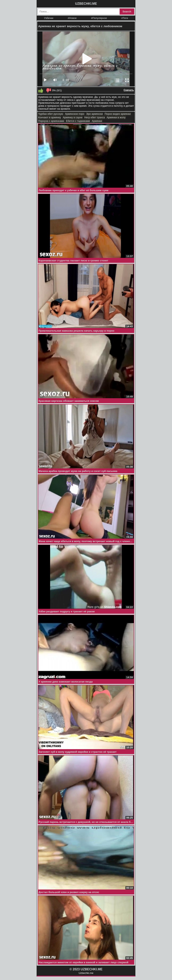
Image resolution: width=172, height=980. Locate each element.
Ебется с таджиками (78, 121)
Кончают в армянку (49, 117)
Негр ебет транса (94, 117)
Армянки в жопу (116, 117)
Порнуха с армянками (51, 121)
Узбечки (49, 18)
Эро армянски (94, 114)
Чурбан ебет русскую (51, 114)
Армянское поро (75, 114)
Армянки (97, 121)
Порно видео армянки (118, 114)
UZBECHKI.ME (86, 4)
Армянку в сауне (73, 117)
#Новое (72, 18)
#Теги (125, 18)
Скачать (129, 90)
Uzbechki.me (86, 973)
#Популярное (99, 18)
